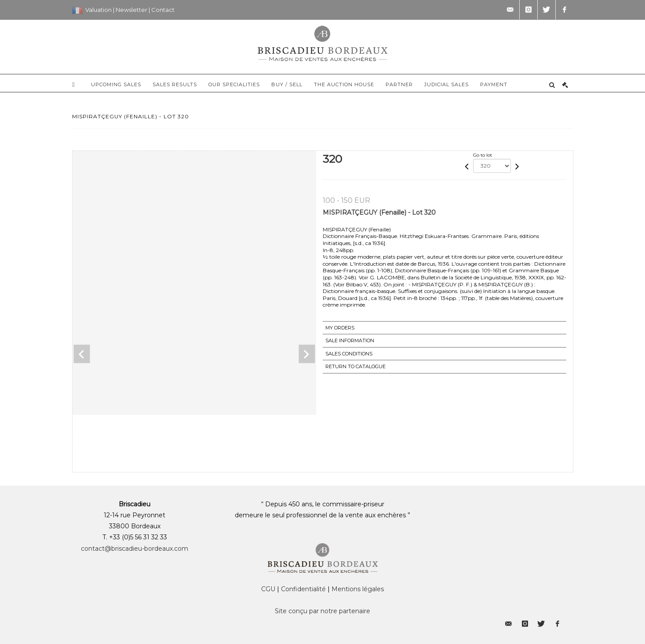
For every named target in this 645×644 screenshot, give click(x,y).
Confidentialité (303, 589)
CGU (268, 589)
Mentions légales (358, 589)
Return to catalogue (355, 366)
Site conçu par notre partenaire (322, 611)
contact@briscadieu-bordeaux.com (135, 549)
